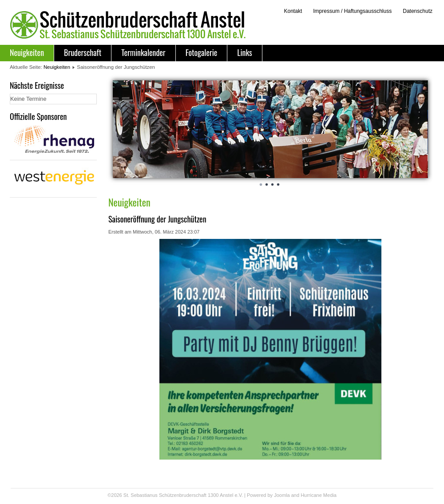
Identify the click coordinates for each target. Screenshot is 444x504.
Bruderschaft (83, 52)
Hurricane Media (319, 495)
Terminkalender (143, 52)
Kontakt (293, 11)
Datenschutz (418, 11)
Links (244, 52)
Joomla (282, 495)
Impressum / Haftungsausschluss (352, 11)
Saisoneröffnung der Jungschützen (157, 219)
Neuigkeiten (27, 52)
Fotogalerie (202, 52)
